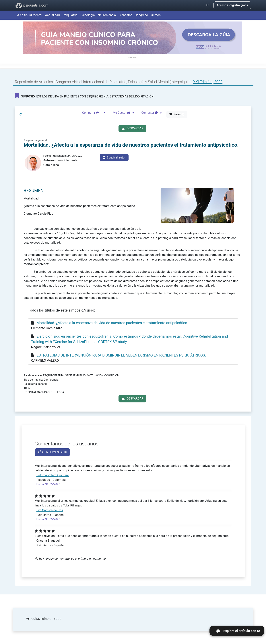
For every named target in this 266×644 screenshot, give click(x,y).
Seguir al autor (114, 157)
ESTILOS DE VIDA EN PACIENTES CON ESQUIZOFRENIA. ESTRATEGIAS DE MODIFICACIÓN (84, 96)
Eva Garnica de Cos (50, 510)
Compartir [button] (93, 113)
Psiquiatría (70, 15)
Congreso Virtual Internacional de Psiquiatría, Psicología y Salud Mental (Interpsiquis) (123, 82)
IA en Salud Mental (29, 15)
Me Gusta (124, 113)
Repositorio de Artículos (34, 82)
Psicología (88, 15)
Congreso (141, 15)
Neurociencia (107, 15)
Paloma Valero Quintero (53, 475)
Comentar (153, 113)
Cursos (156, 15)
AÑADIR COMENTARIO (52, 452)
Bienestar (125, 15)
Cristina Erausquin (49, 541)
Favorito (177, 114)
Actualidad (52, 15)
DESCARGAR (132, 128)
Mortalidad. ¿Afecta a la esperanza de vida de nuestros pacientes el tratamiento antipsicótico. (112, 323)
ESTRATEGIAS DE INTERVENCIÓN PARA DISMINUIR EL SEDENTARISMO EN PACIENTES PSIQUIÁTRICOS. (121, 355)
